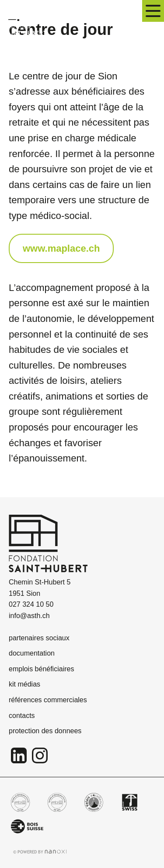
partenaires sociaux (39, 638)
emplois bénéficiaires (41, 669)
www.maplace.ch (61, 248)
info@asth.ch (29, 616)
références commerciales (48, 700)
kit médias (24, 684)
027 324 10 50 (31, 604)
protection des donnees (45, 731)
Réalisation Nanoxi (40, 852)
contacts (22, 716)
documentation (32, 653)
